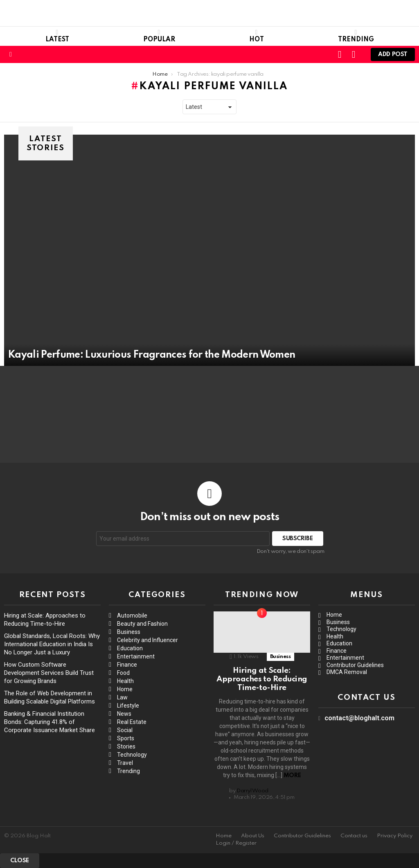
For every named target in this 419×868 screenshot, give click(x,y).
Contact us (354, 836)
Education (130, 648)
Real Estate (132, 722)
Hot (257, 36)
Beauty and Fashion (142, 624)
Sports (126, 738)
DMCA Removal (347, 672)
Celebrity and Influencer (148, 640)
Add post (393, 56)
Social (125, 730)
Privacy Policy (395, 836)
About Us (253, 836)
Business (129, 632)
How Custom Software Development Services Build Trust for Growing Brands (49, 673)
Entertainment (136, 656)
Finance (127, 665)
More (292, 776)
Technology (132, 755)
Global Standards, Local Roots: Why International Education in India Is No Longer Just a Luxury (52, 644)
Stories (126, 746)
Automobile (132, 615)
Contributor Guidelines (355, 665)
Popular (159, 36)
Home (125, 689)
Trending (356, 36)
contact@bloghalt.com (359, 718)
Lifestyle (128, 706)
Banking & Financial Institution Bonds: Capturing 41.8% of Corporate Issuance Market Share (50, 722)
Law (122, 697)
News (124, 714)
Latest (57, 36)
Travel (125, 763)
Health (125, 681)
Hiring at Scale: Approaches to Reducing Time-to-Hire (262, 679)
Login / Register (236, 843)
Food (123, 673)
